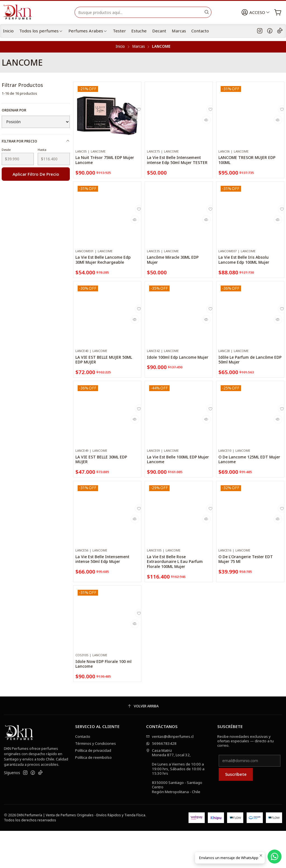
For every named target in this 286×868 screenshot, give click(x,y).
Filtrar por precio (36, 141)
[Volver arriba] (143, 744)
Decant (159, 31)
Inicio (8, 31)
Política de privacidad (93, 788)
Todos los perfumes (41, 31)
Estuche (139, 31)
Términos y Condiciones (96, 781)
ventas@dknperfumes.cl (170, 774)
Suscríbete (236, 812)
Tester (119, 31)
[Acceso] (257, 12)
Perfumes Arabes (88, 31)
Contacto (200, 31)
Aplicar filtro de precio (36, 174)
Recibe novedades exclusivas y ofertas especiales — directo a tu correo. (246, 778)
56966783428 (161, 781)
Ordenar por (14, 110)
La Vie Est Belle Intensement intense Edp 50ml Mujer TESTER (176, 165)
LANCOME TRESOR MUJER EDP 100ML (249, 162)
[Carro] (278, 12)
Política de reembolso (93, 795)
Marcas (179, 31)
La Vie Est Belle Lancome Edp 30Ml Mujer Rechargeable (104, 300)
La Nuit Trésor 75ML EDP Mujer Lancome (105, 162)
